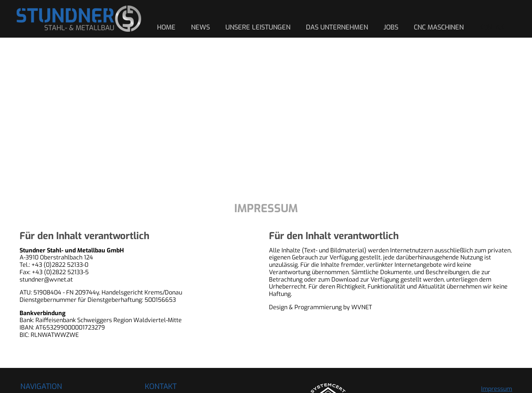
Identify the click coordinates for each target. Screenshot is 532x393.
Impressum (497, 389)
